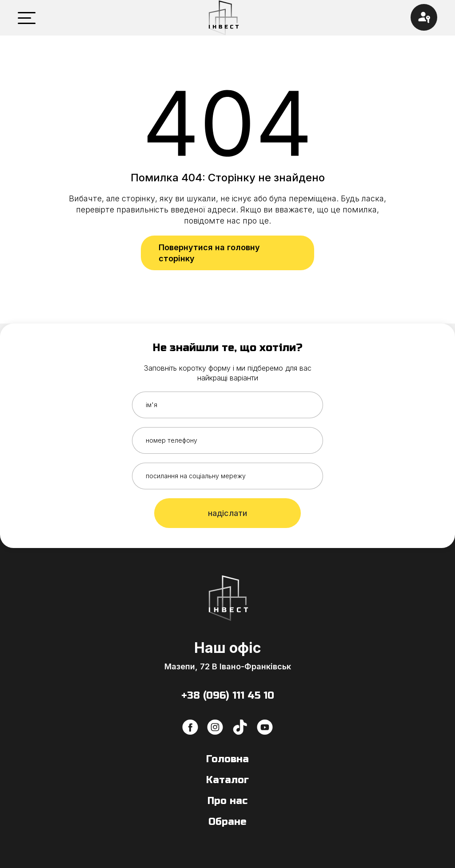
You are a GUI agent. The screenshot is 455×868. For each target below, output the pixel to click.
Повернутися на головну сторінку (209, 253)
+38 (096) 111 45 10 (228, 696)
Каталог (227, 780)
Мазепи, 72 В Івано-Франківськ (228, 666)
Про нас (227, 801)
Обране (227, 822)
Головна (227, 759)
